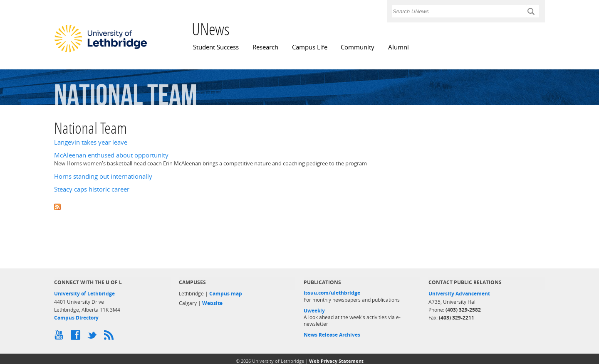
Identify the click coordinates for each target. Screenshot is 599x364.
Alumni (399, 47)
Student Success (216, 47)
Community (358, 47)
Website (212, 303)
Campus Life (310, 47)
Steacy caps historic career (92, 189)
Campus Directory (76, 318)
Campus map (226, 294)
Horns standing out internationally (103, 176)
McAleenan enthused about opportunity (111, 155)
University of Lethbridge (84, 294)
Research (265, 47)
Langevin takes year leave (91, 142)
